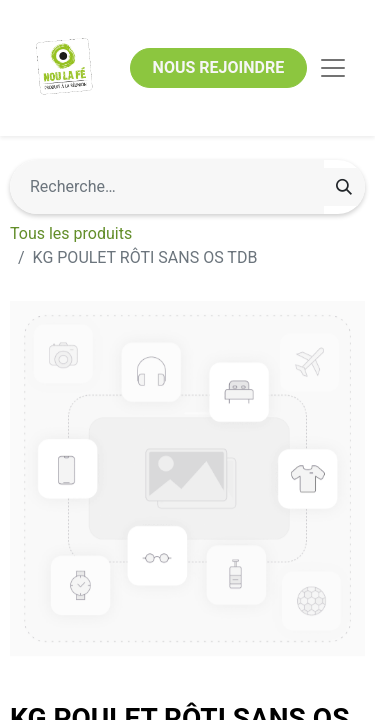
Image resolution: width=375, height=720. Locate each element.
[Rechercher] (344, 187)
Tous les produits (71, 233)
